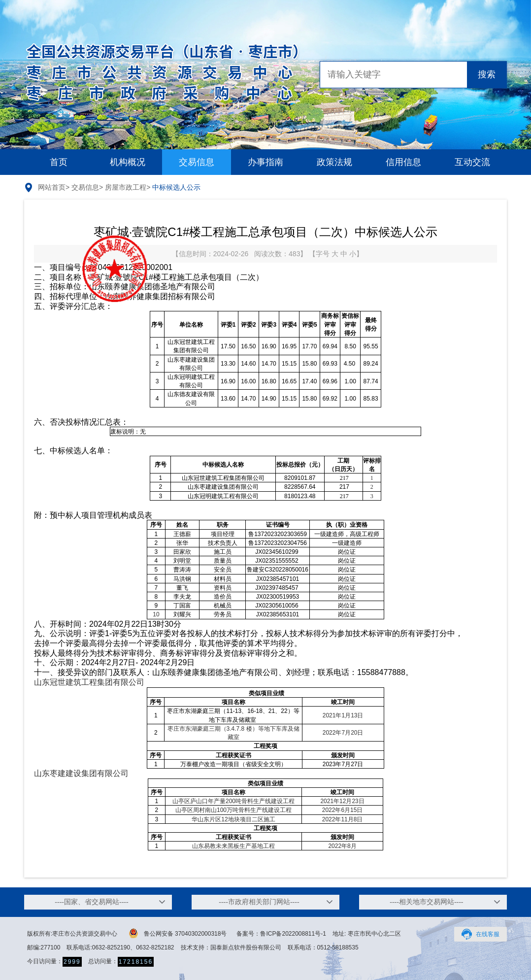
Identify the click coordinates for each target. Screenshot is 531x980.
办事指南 (265, 162)
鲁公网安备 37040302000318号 (178, 933)
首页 (59, 162)
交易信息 (197, 162)
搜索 (487, 74)
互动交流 (472, 162)
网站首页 (52, 187)
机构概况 (128, 162)
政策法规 (334, 162)
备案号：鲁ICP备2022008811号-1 (281, 934)
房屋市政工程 (126, 187)
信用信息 (403, 162)
